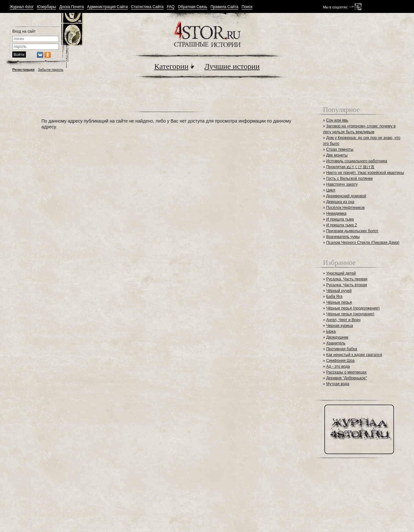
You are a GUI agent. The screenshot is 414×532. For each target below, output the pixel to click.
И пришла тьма (340, 219)
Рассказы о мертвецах (346, 372)
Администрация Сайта (107, 7)
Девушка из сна (340, 202)
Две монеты (337, 155)
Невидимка (336, 213)
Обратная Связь (193, 7)
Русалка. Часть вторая (346, 285)
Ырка (331, 331)
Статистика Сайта (147, 7)
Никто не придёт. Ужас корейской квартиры (365, 173)
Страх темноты (340, 149)
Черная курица (339, 326)
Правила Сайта (224, 7)
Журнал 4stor (22, 7)
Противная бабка (342, 349)
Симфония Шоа (340, 361)
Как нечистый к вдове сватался (354, 355)
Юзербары (46, 7)
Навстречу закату (342, 184)
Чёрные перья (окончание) (350, 314)
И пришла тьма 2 (341, 225)
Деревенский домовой (346, 196)
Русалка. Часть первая (347, 279)
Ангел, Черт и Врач (343, 320)
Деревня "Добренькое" (346, 378)
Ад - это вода (338, 366)
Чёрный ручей (339, 291)
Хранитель (336, 343)
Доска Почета (71, 7)
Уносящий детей (341, 273)
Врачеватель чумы (343, 237)
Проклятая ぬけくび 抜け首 (350, 167)
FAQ (171, 7)
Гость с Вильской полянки (349, 179)
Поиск (247, 7)
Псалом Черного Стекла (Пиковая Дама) (363, 243)
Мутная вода (338, 384)
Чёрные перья (339, 302)
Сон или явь (337, 120)
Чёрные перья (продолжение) (353, 308)
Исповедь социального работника (356, 161)
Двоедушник (337, 337)
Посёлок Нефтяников (345, 208)
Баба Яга (334, 297)
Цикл (331, 190)
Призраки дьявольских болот (352, 231)
